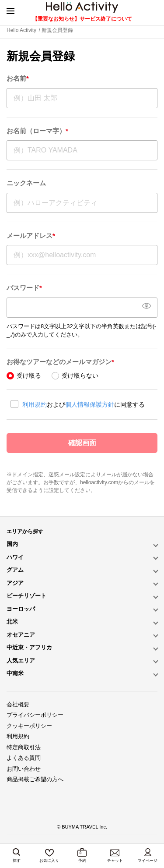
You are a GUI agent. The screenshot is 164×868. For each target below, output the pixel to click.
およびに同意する (84, 404)
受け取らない (80, 376)
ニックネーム (26, 183)
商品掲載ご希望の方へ (35, 779)
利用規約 (35, 404)
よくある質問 (24, 758)
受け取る (29, 376)
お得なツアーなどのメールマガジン (60, 362)
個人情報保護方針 (90, 404)
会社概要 (18, 704)
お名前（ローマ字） (37, 131)
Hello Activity (21, 30)
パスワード (24, 288)
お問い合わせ (24, 769)
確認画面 (82, 443)
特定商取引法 (24, 747)
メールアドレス (31, 236)
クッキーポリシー (29, 726)
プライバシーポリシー (35, 715)
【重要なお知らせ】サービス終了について (82, 19)
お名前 (18, 78)
